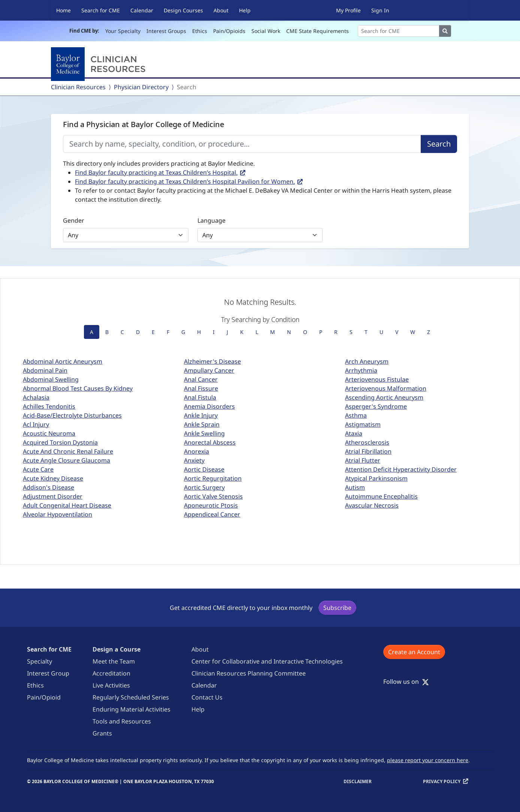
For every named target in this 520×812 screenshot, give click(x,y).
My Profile (348, 10)
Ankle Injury (201, 415)
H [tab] (199, 332)
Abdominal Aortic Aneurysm (63, 361)
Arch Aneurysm (367, 361)
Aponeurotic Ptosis (211, 505)
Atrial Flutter (363, 460)
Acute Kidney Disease (53, 478)
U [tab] (381, 332)
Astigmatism (363, 424)
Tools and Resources (122, 721)
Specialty (40, 661)
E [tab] (153, 332)
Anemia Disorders (209, 406)
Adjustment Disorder (53, 496)
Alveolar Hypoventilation (58, 514)
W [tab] (413, 332)
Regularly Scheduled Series (131, 697)
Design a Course (117, 649)
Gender (74, 220)
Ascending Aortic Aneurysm (384, 397)
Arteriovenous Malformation (386, 388)
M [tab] (273, 332)
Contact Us (207, 697)
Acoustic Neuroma (49, 433)
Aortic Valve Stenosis (213, 496)
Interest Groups (166, 31)
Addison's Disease (49, 487)
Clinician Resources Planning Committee (249, 673)
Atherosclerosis (367, 442)
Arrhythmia (361, 370)
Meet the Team (114, 661)
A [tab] (92, 332)
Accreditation (111, 673)
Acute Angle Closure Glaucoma (66, 460)
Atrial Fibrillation (368, 451)
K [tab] (242, 332)
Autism (355, 487)
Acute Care (38, 469)
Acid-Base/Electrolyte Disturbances (72, 415)
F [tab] (168, 332)
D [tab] (138, 332)
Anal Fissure (201, 388)
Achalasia (36, 397)
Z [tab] (429, 332)
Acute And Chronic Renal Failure (68, 451)
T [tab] (366, 332)
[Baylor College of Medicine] (100, 64)
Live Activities (111, 685)
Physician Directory (141, 87)
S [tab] (351, 332)
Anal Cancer (201, 379)
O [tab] (305, 332)
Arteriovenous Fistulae (377, 379)
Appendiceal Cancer (212, 514)
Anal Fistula (200, 397)
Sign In (380, 10)
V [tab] (397, 332)
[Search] (399, 31)
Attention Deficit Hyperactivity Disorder (401, 469)
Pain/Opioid (44, 697)
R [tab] (336, 332)
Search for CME (101, 10)
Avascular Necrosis (372, 505)
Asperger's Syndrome (376, 406)
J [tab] (227, 332)
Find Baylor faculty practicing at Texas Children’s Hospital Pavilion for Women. (185, 181)
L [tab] (257, 332)
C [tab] (122, 332)
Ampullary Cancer (209, 370)
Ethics (200, 31)
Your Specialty (123, 31)
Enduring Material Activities (131, 709)
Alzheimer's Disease (212, 361)
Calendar (142, 10)
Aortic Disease (204, 469)
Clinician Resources (78, 87)
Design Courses (183, 10)
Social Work (266, 31)
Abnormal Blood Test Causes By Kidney (78, 388)
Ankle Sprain (202, 424)
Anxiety (194, 460)
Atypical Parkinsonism (376, 478)
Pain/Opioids (229, 31)
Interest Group (48, 673)
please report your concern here (428, 760)
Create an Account (414, 652)
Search (439, 144)
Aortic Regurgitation (213, 478)
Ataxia (354, 433)
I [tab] (214, 332)
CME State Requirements (318, 31)
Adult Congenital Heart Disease (67, 505)
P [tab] (321, 332)
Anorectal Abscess (210, 442)
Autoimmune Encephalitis (381, 496)
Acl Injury (36, 424)
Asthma (356, 415)
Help (245, 10)
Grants (102, 733)
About (221, 10)
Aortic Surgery (204, 487)
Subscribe (337, 608)
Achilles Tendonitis (49, 406)
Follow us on (406, 682)
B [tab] (107, 332)
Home (64, 10)
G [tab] (183, 332)
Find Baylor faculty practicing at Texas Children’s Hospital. (156, 172)
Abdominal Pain (45, 370)
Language (211, 220)
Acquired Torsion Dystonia (60, 442)
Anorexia (196, 451)
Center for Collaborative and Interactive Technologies (267, 661)
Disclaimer (358, 781)
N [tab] (289, 332)
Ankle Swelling (204, 433)
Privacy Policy (442, 781)
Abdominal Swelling (51, 379)
